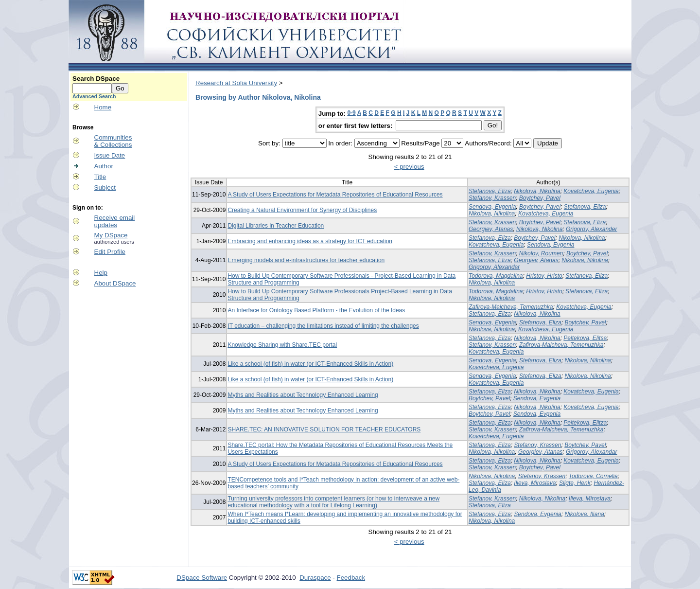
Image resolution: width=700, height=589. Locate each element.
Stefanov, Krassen (492, 198)
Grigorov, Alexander (591, 229)
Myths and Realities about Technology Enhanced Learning (303, 395)
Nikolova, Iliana (584, 514)
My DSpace (111, 235)
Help (101, 273)
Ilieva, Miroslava (535, 483)
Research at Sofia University (236, 83)
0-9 (351, 113)
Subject (105, 187)
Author (104, 166)
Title (100, 177)
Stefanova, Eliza (490, 191)
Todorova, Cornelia (593, 476)
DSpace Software (202, 578)
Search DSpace (96, 79)
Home (103, 107)
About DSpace (115, 283)
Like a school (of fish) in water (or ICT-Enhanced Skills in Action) (310, 364)
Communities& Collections (113, 141)
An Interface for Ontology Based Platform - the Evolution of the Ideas (316, 310)
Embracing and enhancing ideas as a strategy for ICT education (310, 241)
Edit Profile (110, 252)
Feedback (351, 578)
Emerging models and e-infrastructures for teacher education (306, 260)
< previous (409, 167)
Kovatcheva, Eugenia (591, 191)
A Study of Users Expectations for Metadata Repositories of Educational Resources (335, 195)
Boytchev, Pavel (540, 198)
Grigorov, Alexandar (494, 267)
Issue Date (110, 155)
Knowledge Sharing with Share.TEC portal (282, 345)
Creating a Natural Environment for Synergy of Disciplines (302, 210)
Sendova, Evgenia (492, 207)
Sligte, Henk (575, 483)
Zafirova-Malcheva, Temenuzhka (511, 307)
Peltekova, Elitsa (585, 338)
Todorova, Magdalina (496, 276)
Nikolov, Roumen (541, 253)
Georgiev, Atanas (491, 229)
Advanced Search (94, 96)
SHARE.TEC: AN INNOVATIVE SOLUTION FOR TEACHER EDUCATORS (324, 429)
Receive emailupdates (115, 221)
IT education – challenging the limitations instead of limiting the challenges (323, 326)
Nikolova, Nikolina (537, 191)
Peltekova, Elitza (585, 423)
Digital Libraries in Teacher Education (276, 226)
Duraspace (315, 578)
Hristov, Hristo (544, 276)
